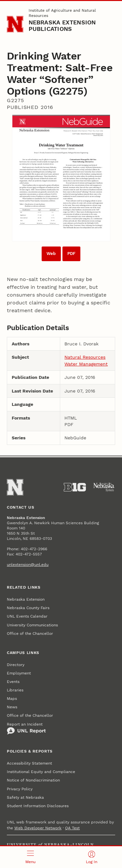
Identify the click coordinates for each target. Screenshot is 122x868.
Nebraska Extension (26, 599)
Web (51, 254)
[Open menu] (31, 857)
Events (13, 682)
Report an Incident (26, 728)
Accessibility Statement (29, 763)
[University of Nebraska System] (104, 487)
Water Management (86, 364)
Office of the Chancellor (30, 634)
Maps (12, 699)
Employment (19, 673)
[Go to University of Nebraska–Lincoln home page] (15, 24)
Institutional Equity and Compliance (41, 772)
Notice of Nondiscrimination (33, 780)
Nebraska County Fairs (28, 608)
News (12, 707)
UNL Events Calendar (27, 616)
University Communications (32, 625)
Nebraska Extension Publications (62, 26)
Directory (16, 665)
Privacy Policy (20, 789)
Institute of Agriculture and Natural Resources (62, 13)
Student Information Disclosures (38, 806)
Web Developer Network (38, 828)
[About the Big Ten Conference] (75, 487)
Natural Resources (85, 357)
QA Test (72, 828)
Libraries (15, 690)
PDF (71, 254)
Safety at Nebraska (25, 797)
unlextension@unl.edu (28, 565)
